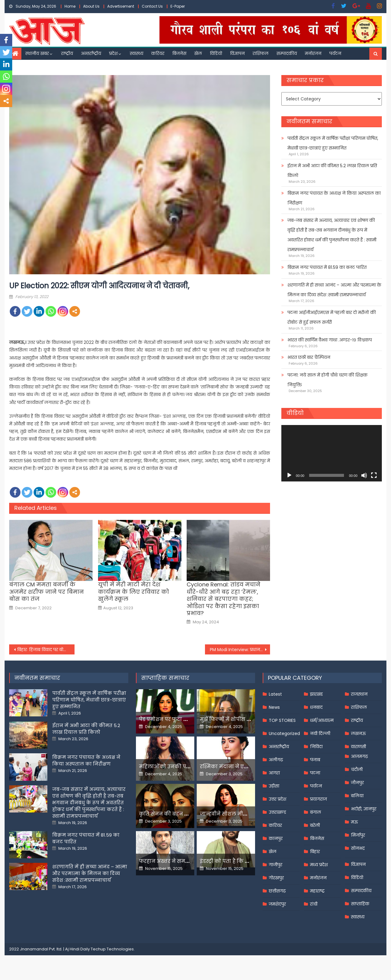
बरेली (315, 825)
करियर (158, 53)
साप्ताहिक (360, 904)
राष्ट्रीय (67, 53)
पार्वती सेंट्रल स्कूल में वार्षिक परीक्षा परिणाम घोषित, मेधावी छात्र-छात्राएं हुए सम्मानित (333, 143)
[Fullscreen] (374, 475)
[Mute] (364, 475)
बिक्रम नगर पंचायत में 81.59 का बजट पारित (327, 267)
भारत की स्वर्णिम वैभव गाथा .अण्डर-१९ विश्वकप (330, 340)
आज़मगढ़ (359, 756)
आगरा (274, 773)
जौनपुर (357, 783)
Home (70, 6)
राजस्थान (359, 694)
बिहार (315, 852)
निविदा (316, 747)
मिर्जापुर (358, 835)
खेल (198, 53)
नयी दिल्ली (320, 733)
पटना (315, 773)
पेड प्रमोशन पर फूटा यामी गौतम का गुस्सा (185, 719)
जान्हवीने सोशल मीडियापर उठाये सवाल (244, 814)
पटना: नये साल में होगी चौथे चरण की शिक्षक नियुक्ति (327, 380)
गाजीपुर (276, 865)
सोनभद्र (358, 848)
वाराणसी (358, 747)
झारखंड (316, 694)
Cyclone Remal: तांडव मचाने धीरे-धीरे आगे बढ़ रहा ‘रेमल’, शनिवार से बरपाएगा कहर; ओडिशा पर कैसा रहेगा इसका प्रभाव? (223, 599)
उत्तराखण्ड (278, 812)
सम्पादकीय (287, 53)
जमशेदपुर (277, 904)
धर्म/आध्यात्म (322, 720)
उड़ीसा (274, 786)
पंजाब (315, 760)
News (274, 707)
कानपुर (276, 838)
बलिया (357, 796)
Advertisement (121, 6)
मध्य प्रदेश (319, 865)
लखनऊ (358, 733)
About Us (91, 6)
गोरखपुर (276, 878)
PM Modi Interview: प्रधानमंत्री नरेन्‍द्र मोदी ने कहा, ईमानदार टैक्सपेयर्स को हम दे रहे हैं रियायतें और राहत (240, 650)
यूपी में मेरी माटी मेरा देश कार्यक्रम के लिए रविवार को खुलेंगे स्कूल (133, 592)
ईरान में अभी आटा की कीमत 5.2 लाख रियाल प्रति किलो (332, 171)
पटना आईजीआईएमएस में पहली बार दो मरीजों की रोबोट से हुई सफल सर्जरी (332, 317)
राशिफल (261, 53)
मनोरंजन (313, 53)
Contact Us (152, 6)
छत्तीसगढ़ (277, 891)
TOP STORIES (282, 720)
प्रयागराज (318, 799)
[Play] (289, 475)
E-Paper (178, 6)
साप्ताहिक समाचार (165, 678)
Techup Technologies (112, 949)
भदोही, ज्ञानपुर (364, 809)
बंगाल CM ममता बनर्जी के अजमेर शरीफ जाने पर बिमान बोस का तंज (46, 592)
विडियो (216, 53)
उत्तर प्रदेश (278, 799)
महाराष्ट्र (317, 891)
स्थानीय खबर (37, 53)
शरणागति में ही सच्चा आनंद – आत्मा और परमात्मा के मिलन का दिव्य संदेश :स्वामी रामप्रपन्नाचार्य (334, 290)
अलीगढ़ (276, 760)
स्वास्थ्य (137, 53)
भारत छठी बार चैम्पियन (309, 357)
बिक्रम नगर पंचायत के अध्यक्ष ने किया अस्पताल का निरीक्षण (334, 198)
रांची (314, 904)
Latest (275, 694)
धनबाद (316, 707)
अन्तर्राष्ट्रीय (91, 53)
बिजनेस (179, 53)
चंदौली (357, 769)
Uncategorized (284, 733)
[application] (332, 453)
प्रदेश (113, 53)
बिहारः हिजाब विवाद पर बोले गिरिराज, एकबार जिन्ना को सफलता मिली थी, (46, 650)
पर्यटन (335, 53)
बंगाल (316, 812)
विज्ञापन (237, 53)
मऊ (354, 822)
